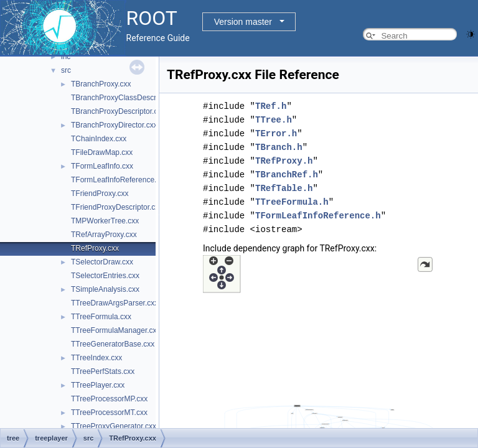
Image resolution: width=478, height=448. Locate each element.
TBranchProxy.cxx (101, 84)
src (66, 70)
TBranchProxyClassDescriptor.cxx (127, 98)
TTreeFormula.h (292, 202)
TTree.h (274, 120)
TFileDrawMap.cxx (102, 152)
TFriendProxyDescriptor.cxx (117, 207)
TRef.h (271, 106)
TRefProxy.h (284, 161)
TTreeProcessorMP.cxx (109, 399)
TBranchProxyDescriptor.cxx (118, 111)
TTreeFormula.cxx (101, 317)
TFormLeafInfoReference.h (318, 216)
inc (66, 57)
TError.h (276, 133)
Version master (243, 22)
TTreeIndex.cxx (96, 358)
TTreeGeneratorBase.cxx (113, 344)
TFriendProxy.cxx (100, 194)
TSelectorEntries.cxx (105, 276)
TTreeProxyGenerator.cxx (114, 426)
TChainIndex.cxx (99, 139)
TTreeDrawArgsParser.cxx (115, 303)
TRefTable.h (284, 188)
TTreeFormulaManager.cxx (116, 330)
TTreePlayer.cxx (98, 385)
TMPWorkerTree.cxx (105, 221)
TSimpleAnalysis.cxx (105, 289)
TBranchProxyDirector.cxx (114, 125)
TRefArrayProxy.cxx (104, 235)
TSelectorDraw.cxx (102, 262)
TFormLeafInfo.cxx (102, 166)
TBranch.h (279, 147)
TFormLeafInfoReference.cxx (119, 180)
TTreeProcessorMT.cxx (109, 413)
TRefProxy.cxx (95, 248)
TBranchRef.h (287, 175)
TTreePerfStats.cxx (103, 371)
